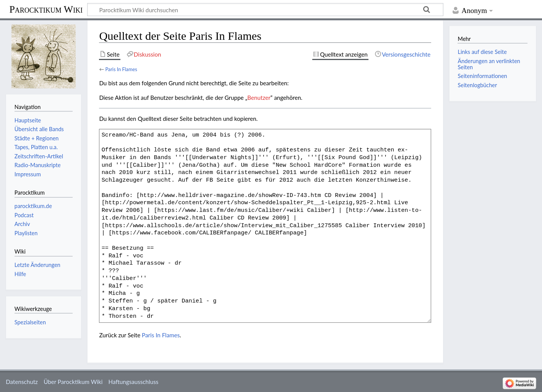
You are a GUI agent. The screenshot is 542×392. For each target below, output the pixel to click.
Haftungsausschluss (134, 382)
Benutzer (259, 98)
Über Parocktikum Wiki (73, 382)
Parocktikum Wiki (46, 9)
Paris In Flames (121, 69)
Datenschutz (22, 382)
